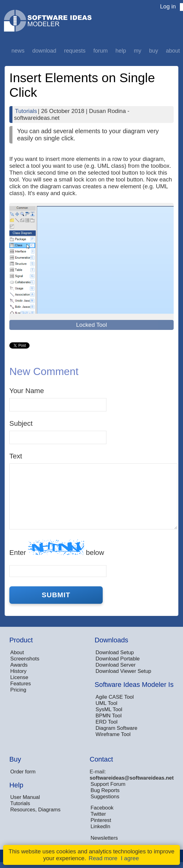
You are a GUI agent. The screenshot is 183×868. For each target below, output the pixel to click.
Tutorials (26, 111)
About (173, 51)
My (138, 51)
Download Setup (115, 652)
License (19, 677)
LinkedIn (100, 826)
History (18, 671)
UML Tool (106, 703)
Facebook (102, 808)
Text (16, 456)
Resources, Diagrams (35, 810)
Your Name (27, 391)
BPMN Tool (109, 716)
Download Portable (118, 659)
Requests (75, 51)
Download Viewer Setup (123, 671)
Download (44, 51)
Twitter (98, 814)
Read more (103, 858)
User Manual (25, 797)
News (18, 51)
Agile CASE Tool (115, 697)
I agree (130, 858)
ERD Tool (107, 722)
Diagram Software (116, 728)
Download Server (116, 665)
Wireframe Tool (113, 734)
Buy (154, 51)
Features (21, 684)
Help (121, 51)
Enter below (57, 548)
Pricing (18, 690)
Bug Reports (105, 790)
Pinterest (101, 820)
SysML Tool (109, 709)
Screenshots (25, 659)
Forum (101, 51)
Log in (168, 6)
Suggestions (105, 797)
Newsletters (104, 838)
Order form (23, 772)
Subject (21, 423)
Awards (19, 665)
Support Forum (108, 784)
